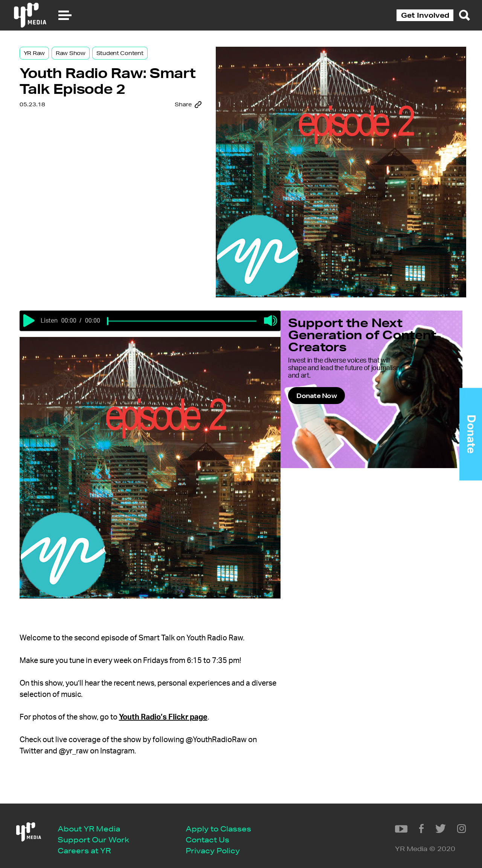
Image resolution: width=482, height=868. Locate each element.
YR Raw (52, 61)
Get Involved (425, 15)
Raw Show (89, 61)
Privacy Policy (219, 844)
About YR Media (95, 821)
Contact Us (214, 833)
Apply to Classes (225, 821)
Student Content (138, 61)
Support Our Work (100, 833)
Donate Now (354, 413)
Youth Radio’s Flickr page (181, 700)
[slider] (138, 319)
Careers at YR (91, 844)
